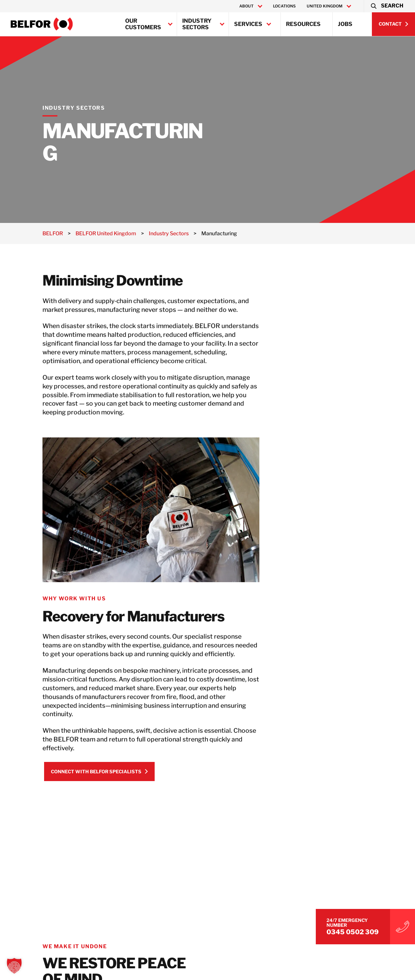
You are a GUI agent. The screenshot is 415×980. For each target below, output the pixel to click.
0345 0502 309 (353, 932)
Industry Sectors (197, 24)
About (246, 6)
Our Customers (143, 24)
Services (248, 24)
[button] (387, 6)
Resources (303, 24)
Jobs (345, 24)
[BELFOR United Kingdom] (42, 24)
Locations (284, 6)
